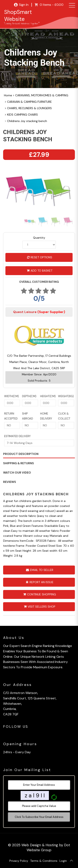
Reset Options (40, 257)
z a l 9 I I (35, 795)
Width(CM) (12, 396)
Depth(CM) (29, 396)
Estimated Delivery (17, 436)
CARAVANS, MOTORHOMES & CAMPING (42, 95)
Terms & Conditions (44, 861)
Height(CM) (48, 396)
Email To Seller (40, 570)
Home (8, 95)
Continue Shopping (40, 594)
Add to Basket (40, 271)
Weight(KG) (66, 396)
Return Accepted (11, 416)
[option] (39, 190)
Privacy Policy (19, 861)
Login (63, 861)
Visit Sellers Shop (40, 607)
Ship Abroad (28, 416)
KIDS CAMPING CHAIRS (22, 115)
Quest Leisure (39, 312)
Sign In (21, 5)
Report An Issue (40, 582)
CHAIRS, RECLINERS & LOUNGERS (29, 108)
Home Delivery (46, 416)
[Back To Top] (71, 861)
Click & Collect (64, 416)
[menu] (71, 6)
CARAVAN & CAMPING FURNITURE (29, 102)
